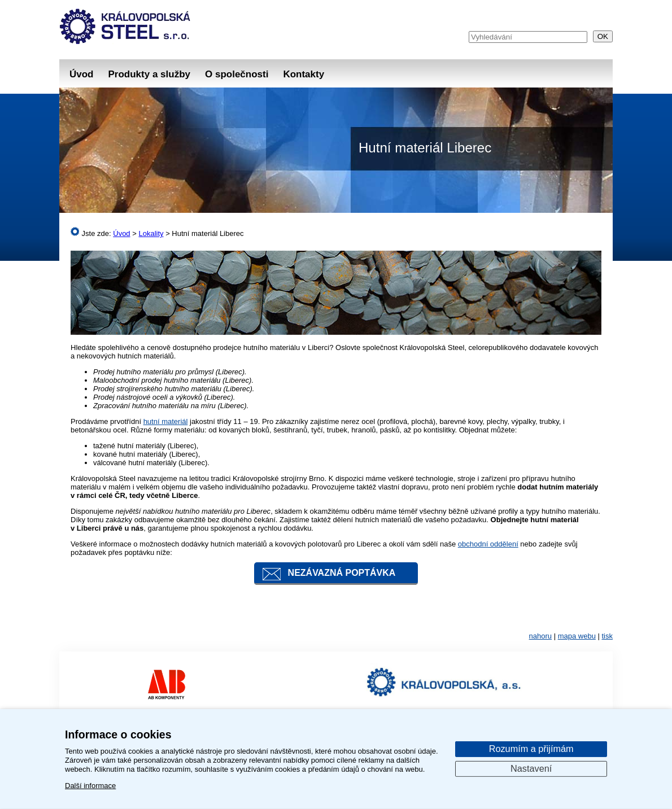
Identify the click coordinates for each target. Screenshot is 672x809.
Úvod (82, 74)
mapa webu (577, 636)
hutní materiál (166, 421)
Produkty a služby (149, 74)
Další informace (90, 786)
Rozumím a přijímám (531, 749)
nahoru (540, 636)
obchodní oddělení (488, 544)
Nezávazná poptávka (342, 573)
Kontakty (304, 74)
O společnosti (237, 74)
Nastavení (531, 768)
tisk (608, 636)
